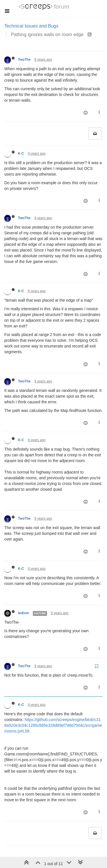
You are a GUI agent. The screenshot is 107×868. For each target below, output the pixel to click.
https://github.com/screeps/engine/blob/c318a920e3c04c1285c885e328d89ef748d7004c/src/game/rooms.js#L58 (53, 725)
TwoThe (24, 60)
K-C (21, 154)
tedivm (23, 613)
